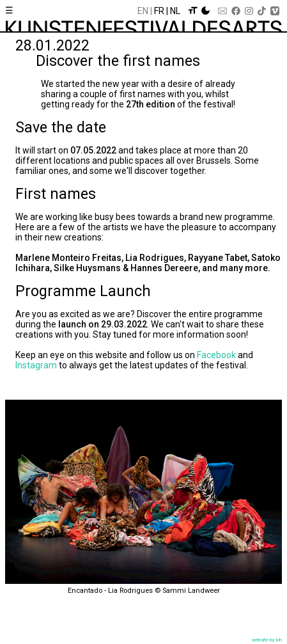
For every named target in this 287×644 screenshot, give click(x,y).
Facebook (216, 355)
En (143, 11)
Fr (159, 11)
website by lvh (267, 640)
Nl (175, 11)
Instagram (36, 365)
